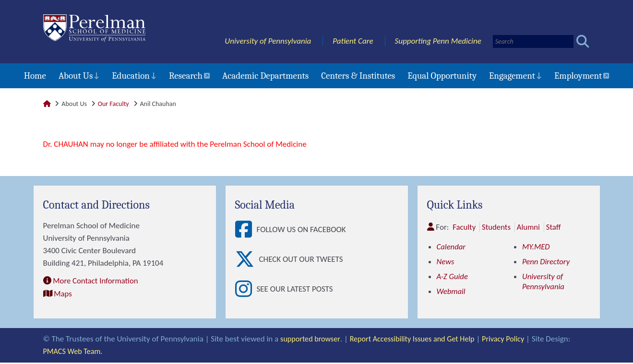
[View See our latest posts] (246, 290)
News (446, 262)
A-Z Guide (453, 276)
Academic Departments (265, 76)
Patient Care (353, 41)
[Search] (533, 41)
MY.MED (536, 247)
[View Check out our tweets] (247, 260)
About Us (76, 76)
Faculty (464, 227)
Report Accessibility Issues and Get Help (418, 340)
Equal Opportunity (442, 76)
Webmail (451, 291)
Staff (555, 227)
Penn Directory (546, 262)
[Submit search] (583, 41)
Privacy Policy (514, 340)
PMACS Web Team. (75, 353)
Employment (578, 76)
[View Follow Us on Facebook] (246, 230)
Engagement (512, 76)
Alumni (530, 227)
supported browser (311, 340)
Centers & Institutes (358, 76)
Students (497, 227)
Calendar (452, 247)
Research (186, 76)
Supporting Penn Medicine (438, 41)
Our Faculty (113, 104)
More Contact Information (96, 280)
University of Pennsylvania (268, 41)
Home (35, 76)
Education (131, 76)
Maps (63, 293)
